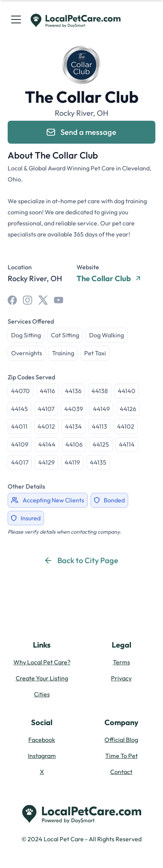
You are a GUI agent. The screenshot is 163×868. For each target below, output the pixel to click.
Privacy (121, 678)
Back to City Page (82, 560)
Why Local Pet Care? (42, 662)
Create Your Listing (42, 678)
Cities (42, 694)
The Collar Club (108, 279)
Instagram (42, 756)
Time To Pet (121, 756)
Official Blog (121, 740)
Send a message (81, 132)
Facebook (42, 740)
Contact (121, 772)
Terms (121, 662)
